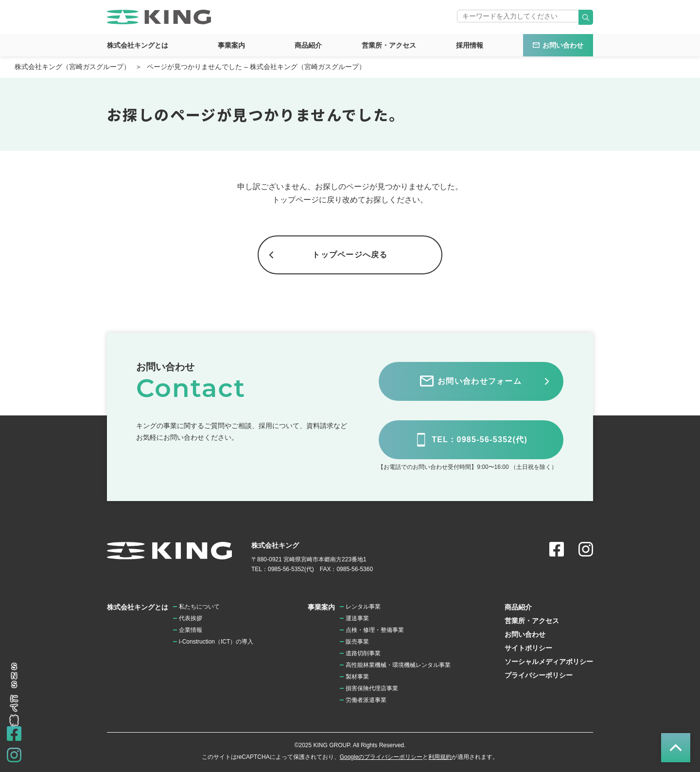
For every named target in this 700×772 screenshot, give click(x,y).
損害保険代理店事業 (372, 688)
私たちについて (199, 607)
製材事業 (357, 677)
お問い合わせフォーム (480, 381)
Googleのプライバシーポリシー (381, 757)
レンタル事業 (363, 607)
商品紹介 (308, 45)
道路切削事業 (363, 653)
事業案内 (231, 45)
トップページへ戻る (350, 255)
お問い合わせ (563, 45)
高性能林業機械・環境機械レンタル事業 (398, 665)
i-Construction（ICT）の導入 (216, 642)
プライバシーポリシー (539, 675)
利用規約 (440, 757)
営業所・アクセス (389, 45)
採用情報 (470, 45)
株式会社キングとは (138, 45)
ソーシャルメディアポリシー (549, 662)
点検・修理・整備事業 (375, 630)
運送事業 (357, 618)
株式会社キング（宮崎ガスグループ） (72, 67)
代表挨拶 (191, 618)
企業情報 (191, 630)
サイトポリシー (528, 648)
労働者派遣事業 (366, 700)
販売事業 (357, 642)
